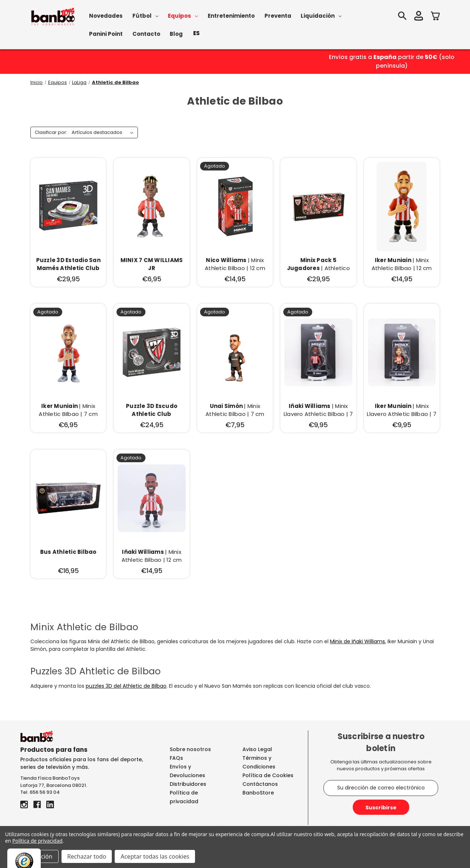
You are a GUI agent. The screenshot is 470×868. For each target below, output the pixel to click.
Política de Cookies (268, 775)
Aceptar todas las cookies (155, 856)
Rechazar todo (87, 856)
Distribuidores (188, 784)
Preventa (278, 16)
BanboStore (258, 793)
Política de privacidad (37, 841)
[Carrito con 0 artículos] (435, 17)
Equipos (183, 16)
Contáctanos (260, 784)
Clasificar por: (51, 132)
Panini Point (106, 34)
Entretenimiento (231, 16)
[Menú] (458, 853)
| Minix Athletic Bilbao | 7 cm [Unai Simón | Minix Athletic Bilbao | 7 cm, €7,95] (235, 410)
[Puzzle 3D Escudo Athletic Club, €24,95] (151, 410)
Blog (176, 34)
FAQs (176, 758)
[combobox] (196, 33)
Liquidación (321, 16)
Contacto (146, 34)
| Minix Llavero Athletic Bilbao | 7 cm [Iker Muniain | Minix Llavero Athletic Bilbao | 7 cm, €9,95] (402, 410)
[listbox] (104, 132)
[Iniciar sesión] (418, 17)
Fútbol (145, 16)
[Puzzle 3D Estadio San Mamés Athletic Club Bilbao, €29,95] (68, 264)
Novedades (106, 16)
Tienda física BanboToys (50, 778)
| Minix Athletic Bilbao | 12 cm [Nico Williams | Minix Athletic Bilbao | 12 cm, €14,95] (235, 264)
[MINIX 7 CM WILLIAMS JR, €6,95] (151, 264)
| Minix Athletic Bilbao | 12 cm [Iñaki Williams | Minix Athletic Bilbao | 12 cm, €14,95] (152, 556)
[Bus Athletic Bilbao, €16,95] (68, 556)
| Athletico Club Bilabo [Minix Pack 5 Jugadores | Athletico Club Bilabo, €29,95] (318, 264)
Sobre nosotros (190, 749)
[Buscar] (401, 17)
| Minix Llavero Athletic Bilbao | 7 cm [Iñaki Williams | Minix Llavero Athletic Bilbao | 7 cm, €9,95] (318, 410)
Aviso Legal (257, 749)
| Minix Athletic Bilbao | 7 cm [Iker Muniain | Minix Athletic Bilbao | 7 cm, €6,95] (68, 410)
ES (196, 33)
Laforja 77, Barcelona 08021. (54, 785)
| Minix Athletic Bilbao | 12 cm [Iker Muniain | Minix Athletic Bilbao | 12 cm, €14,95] (402, 264)
